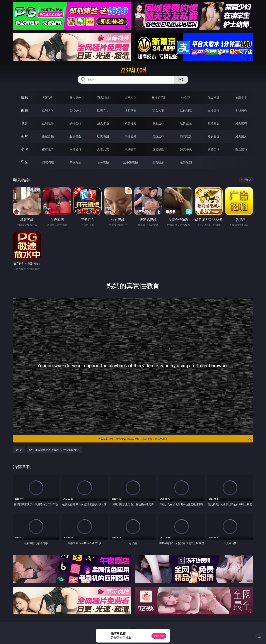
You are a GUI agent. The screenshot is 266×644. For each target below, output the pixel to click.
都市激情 (48, 149)
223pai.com (133, 70)
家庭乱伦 (75, 149)
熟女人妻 (158, 110)
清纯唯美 (186, 136)
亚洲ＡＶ (48, 110)
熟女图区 (214, 136)
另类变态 (241, 123)
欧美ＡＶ (103, 110)
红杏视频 (158, 162)
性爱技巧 (241, 149)
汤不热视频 (131, 162)
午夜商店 (75, 162)
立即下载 (159, 636)
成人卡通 (103, 123)
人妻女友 (103, 149)
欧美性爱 (131, 123)
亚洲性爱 (48, 123)
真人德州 (75, 97)
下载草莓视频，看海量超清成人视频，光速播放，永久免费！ (175, 439)
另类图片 (241, 136)
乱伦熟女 (214, 123)
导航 (24, 162)
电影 (24, 123)
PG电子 (48, 97)
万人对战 (103, 97)
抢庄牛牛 (241, 97)
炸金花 (186, 97)
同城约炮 (48, 162)
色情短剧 (186, 162)
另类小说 (186, 149)
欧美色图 (103, 136)
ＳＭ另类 (241, 110)
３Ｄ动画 (131, 110)
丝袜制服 (186, 110)
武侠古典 (131, 149)
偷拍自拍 (75, 123)
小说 (24, 149)
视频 (24, 110)
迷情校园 (158, 149)
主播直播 (214, 110)
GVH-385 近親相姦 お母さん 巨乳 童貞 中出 (54, 450)
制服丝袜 (158, 123)
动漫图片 (131, 136)
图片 (24, 136)
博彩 (24, 97)
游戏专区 (131, 97)
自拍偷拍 (75, 110)
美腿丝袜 (158, 136)
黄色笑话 (214, 149)
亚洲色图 (75, 136)
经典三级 (186, 123)
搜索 (181, 80)
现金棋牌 (214, 97)
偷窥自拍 (48, 136)
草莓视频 (103, 162)
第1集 (19, 450)
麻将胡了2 (158, 97)
